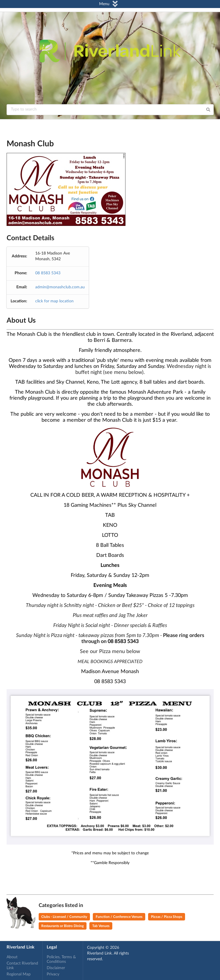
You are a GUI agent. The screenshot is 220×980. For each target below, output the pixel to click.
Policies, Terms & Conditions (61, 959)
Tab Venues (101, 926)
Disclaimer (56, 968)
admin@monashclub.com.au (60, 287)
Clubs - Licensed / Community (64, 917)
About (12, 957)
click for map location (54, 301)
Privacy (53, 974)
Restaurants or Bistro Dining (62, 926)
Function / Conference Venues (119, 917)
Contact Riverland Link (22, 966)
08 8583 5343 (48, 273)
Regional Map (19, 974)
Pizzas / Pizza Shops (167, 917)
